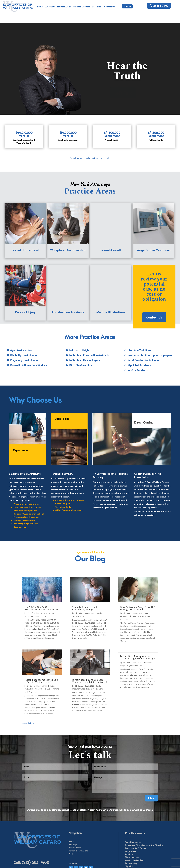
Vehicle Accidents (138, 347)
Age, (152, 822)
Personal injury (131, 840)
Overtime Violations (139, 327)
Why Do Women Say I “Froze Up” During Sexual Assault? (138, 585)
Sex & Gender (140, 825)
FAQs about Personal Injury (84, 337)
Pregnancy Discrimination (25, 337)
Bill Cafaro (31, 590)
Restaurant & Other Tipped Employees (150, 332)
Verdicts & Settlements (84, 7)
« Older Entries (28, 700)
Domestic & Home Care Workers (29, 342)
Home (40, 7)
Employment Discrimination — (138, 822)
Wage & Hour (130, 828)
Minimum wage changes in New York (87, 666)
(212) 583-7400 (159, 6)
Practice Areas (64, 7)
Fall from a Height (79, 327)
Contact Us (109, 7)
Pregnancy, (130, 825)
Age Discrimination (21, 327)
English (100, 590)
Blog (99, 7)
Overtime (129, 831)
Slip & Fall (129, 843)
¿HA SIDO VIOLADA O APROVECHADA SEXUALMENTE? (41, 585)
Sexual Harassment (133, 819)
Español (127, 6)
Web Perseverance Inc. (95, 863)
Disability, (159, 822)
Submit (151, 775)
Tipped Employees (133, 834)
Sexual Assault (78, 593)
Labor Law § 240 (63, 481)
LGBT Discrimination (80, 342)
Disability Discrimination (24, 332)
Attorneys (50, 7)
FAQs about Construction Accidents (89, 332)
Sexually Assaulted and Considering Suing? (85, 585)
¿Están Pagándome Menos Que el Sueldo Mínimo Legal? (41, 658)
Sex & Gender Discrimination (144, 337)
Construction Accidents (135, 837)
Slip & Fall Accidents (139, 342)
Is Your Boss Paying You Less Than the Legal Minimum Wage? (90, 658)
